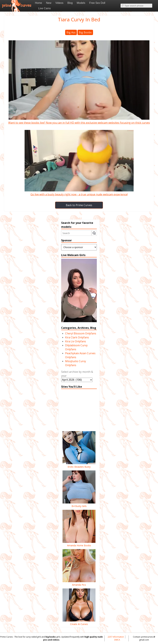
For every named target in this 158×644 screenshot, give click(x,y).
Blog (70, 3)
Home (39, 3)
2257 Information (116, 637)
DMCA (117, 640)
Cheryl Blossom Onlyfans (81, 333)
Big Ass (71, 32)
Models (81, 3)
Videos (59, 3)
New (49, 3)
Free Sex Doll (97, 3)
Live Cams (45, 8)
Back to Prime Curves (79, 205)
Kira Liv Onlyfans (76, 341)
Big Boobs (85, 32)
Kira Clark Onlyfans (77, 337)
